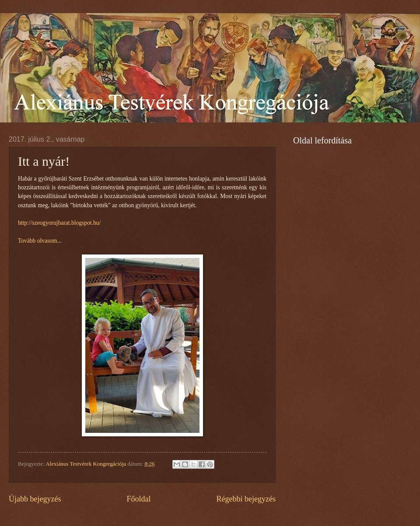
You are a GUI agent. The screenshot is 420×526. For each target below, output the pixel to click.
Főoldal (138, 499)
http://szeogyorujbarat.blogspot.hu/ (59, 223)
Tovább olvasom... (40, 241)
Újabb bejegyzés (35, 499)
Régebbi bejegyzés (246, 499)
